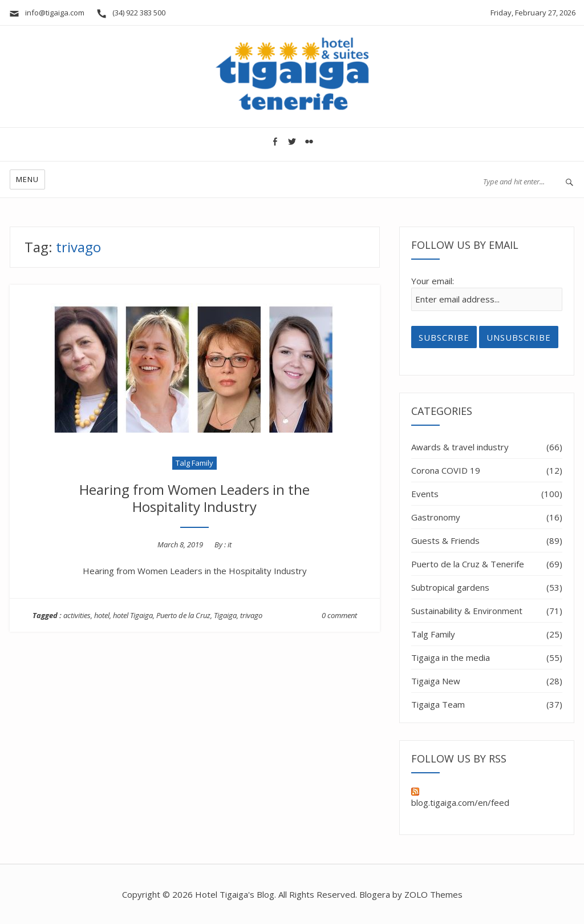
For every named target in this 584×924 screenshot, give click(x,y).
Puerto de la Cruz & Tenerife (468, 564)
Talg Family (194, 463)
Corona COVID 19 (446, 470)
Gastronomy (436, 517)
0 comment (339, 615)
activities (77, 615)
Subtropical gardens (450, 587)
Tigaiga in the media (451, 657)
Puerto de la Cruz (183, 615)
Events (425, 494)
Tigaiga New (436, 681)
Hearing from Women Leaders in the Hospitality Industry (194, 498)
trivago (251, 615)
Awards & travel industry (460, 447)
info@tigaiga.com (46, 13)
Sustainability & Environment (467, 611)
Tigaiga (225, 615)
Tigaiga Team (438, 704)
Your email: (433, 281)
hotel (102, 615)
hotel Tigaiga (133, 615)
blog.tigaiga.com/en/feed (460, 798)
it (230, 544)
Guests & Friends (445, 540)
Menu (27, 179)
